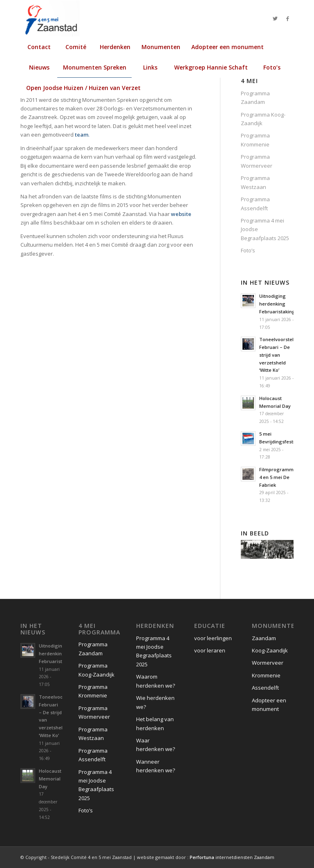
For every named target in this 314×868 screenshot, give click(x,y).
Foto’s (248, 250)
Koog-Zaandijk (270, 650)
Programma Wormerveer (257, 161)
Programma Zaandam (255, 98)
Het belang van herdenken (155, 723)
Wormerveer (268, 663)
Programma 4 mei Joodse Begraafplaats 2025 (265, 229)
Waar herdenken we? (156, 745)
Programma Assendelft (255, 204)
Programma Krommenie (255, 140)
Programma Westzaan (255, 182)
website (181, 214)
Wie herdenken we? (155, 702)
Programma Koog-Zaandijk (263, 119)
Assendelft (265, 688)
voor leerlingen (213, 638)
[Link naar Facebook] (287, 18)
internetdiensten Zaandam (232, 857)
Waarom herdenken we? (156, 681)
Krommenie (266, 675)
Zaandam (264, 638)
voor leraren (210, 650)
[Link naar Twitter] (275, 18)
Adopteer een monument (269, 705)
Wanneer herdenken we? (156, 766)
